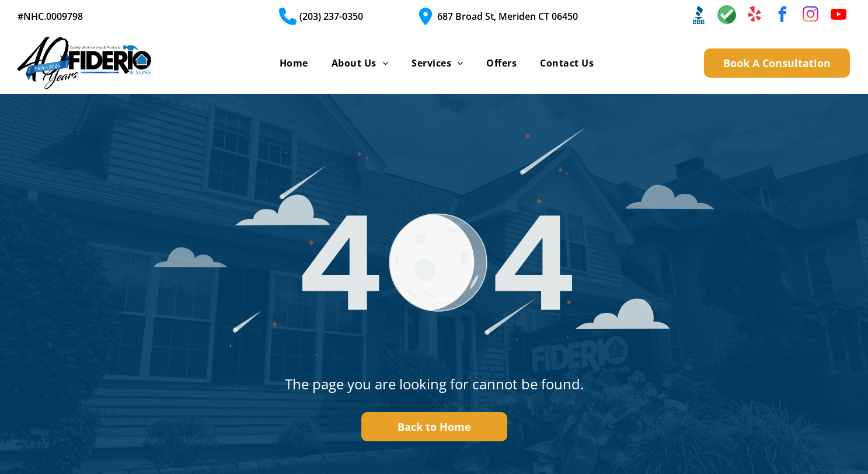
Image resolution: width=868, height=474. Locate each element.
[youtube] (839, 16)
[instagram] (811, 16)
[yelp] (755, 16)
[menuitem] (294, 63)
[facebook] (783, 16)
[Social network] (699, 16)
